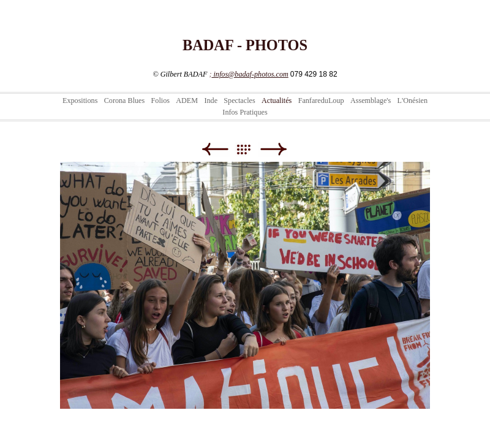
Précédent (215, 149)
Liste (250, 149)
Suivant (273, 149)
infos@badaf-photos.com (250, 74)
